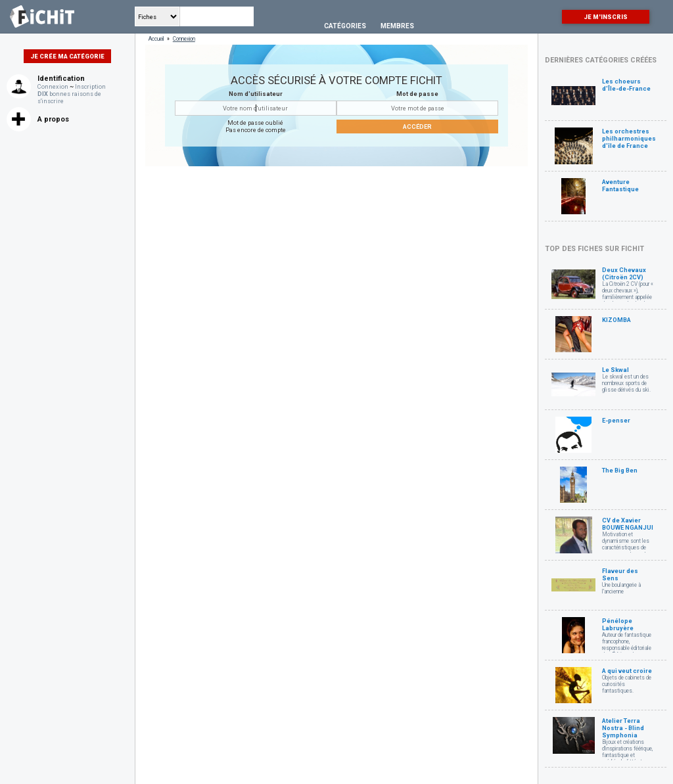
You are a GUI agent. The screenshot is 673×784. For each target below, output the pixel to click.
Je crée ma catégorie (67, 56)
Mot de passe (417, 94)
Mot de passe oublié (255, 123)
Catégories (345, 26)
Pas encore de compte (256, 130)
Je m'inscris (606, 17)
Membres (397, 26)
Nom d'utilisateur (256, 94)
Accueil (156, 39)
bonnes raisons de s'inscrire (69, 97)
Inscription (90, 86)
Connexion (53, 86)
